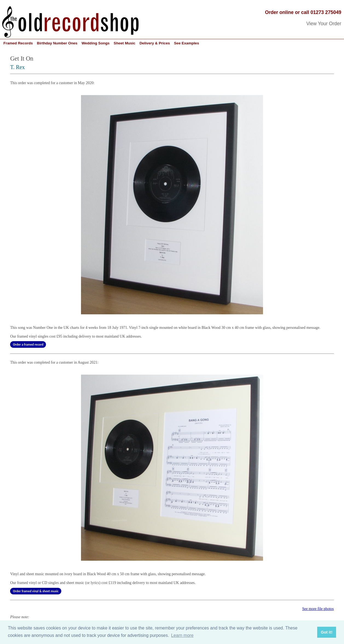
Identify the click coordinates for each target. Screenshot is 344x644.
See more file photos (318, 609)
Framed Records (18, 43)
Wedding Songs (96, 43)
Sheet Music (124, 43)
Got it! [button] (326, 632)
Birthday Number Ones (57, 43)
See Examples (187, 43)
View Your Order (324, 24)
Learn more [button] (182, 635)
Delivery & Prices (155, 43)
